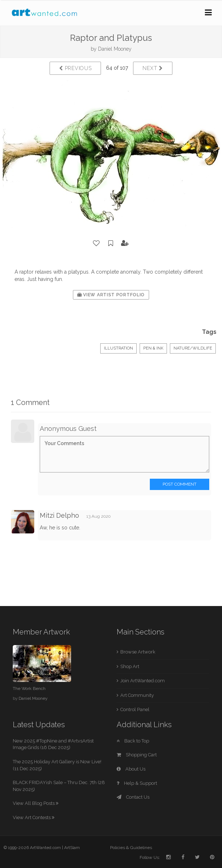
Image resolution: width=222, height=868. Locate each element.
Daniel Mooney (115, 49)
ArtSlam (72, 848)
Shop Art (130, 666)
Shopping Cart (137, 755)
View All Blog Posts (36, 803)
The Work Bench (29, 688)
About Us (131, 769)
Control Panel (135, 709)
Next (153, 68)
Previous (75, 68)
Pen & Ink (153, 348)
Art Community (137, 695)
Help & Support (137, 783)
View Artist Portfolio (111, 295)
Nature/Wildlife (193, 348)
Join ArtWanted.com (143, 681)
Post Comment (180, 484)
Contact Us (133, 797)
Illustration (118, 348)
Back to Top (133, 741)
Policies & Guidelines (131, 848)
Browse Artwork (138, 652)
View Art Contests (34, 817)
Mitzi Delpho (59, 515)
